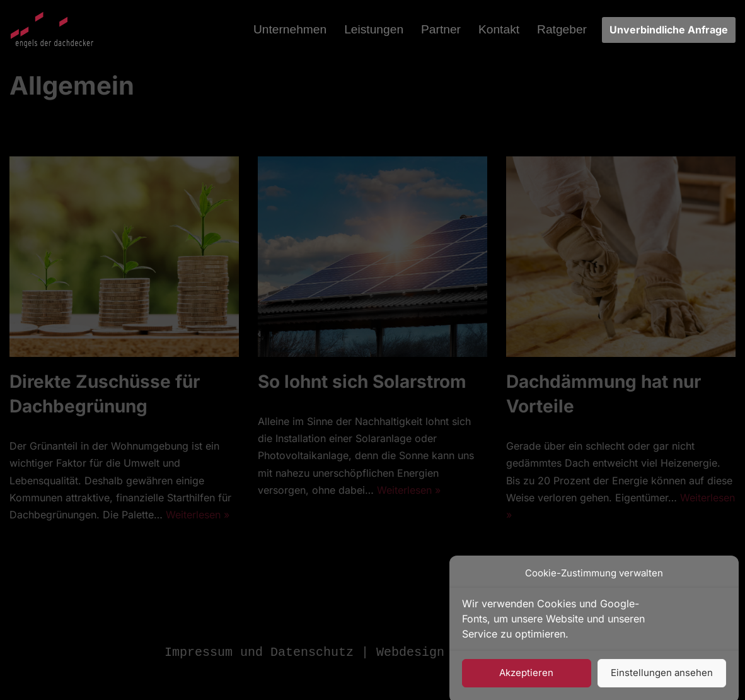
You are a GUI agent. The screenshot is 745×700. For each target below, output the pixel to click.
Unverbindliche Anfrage (669, 30)
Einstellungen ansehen (662, 680)
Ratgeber (562, 29)
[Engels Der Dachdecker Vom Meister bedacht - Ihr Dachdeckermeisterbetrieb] (52, 30)
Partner (441, 29)
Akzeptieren (526, 680)
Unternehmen (290, 29)
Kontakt (499, 29)
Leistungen (374, 29)
